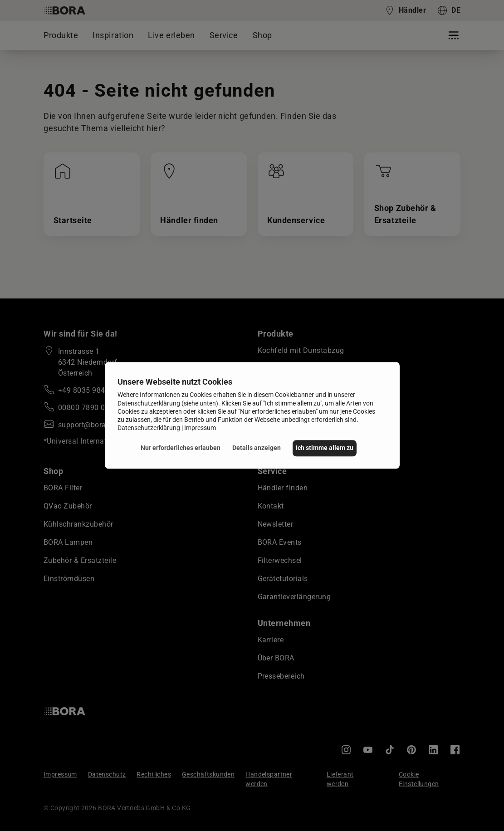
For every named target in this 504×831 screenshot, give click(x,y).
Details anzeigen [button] (255, 448)
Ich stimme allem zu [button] (325, 448)
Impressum (200, 428)
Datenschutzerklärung (149, 428)
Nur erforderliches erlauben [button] (179, 448)
